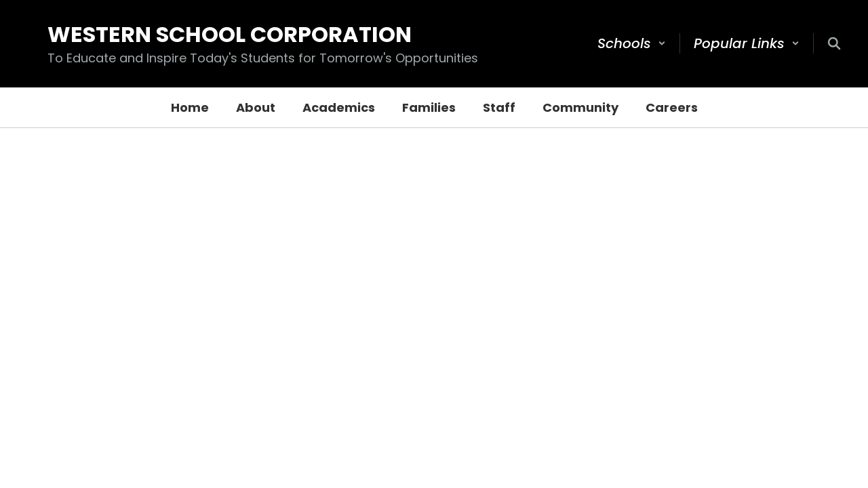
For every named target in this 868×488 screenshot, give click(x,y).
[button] (632, 43)
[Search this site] (834, 43)
